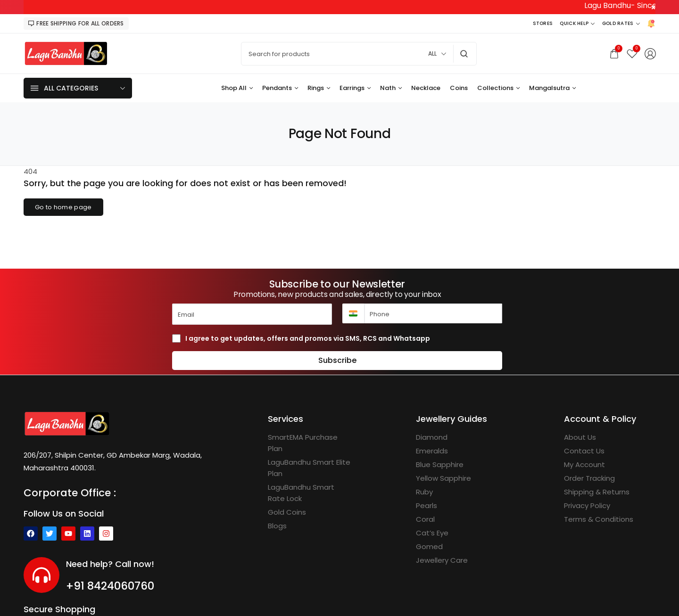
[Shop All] (237, 88)
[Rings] (319, 88)
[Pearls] (426, 506)
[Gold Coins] (287, 512)
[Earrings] (355, 88)
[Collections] (498, 88)
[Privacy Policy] (587, 506)
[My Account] (584, 465)
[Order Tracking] (589, 478)
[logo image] (66, 53)
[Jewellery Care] (442, 560)
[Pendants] (280, 88)
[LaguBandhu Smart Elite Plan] (310, 468)
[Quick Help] (577, 24)
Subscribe (337, 360)
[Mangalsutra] (552, 88)
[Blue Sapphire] (440, 465)
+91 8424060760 (110, 586)
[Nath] (391, 88)
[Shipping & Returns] (597, 492)
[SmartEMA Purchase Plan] (310, 443)
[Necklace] (426, 88)
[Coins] (459, 88)
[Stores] (543, 24)
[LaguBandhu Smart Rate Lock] (310, 493)
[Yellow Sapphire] (443, 478)
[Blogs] (277, 526)
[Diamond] (432, 437)
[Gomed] (429, 547)
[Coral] (425, 519)
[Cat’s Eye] (432, 533)
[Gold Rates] (621, 24)
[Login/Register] (650, 54)
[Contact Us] (584, 451)
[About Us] (580, 437)
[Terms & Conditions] (599, 519)
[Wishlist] (632, 53)
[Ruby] (424, 492)
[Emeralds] (432, 451)
